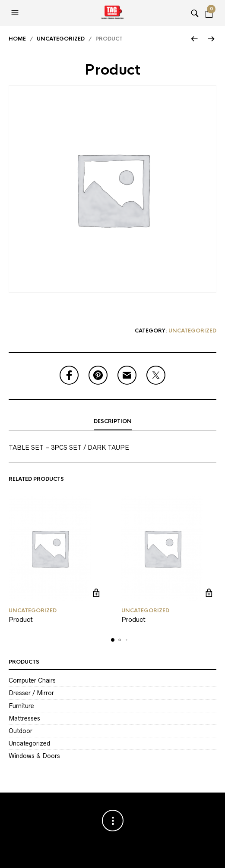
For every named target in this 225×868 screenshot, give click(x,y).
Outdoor (21, 731)
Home (17, 39)
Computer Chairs (32, 680)
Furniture (21, 706)
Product (21, 619)
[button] (16, 13)
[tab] (112, 422)
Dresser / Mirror (31, 693)
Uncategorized (61, 39)
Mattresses (24, 718)
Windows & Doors (34, 756)
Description (113, 421)
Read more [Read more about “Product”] (97, 593)
